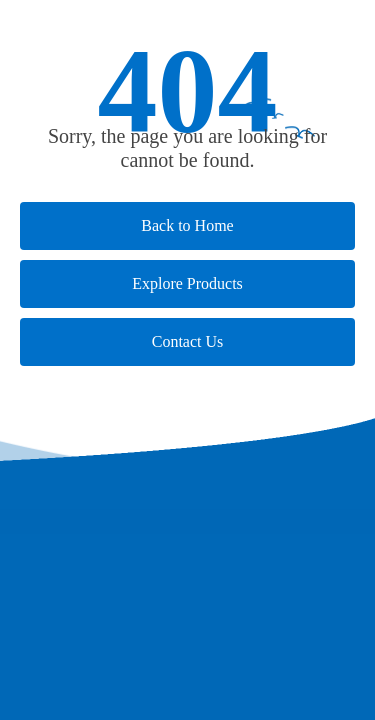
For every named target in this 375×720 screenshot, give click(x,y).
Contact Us (188, 341)
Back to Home (187, 225)
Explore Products (187, 283)
